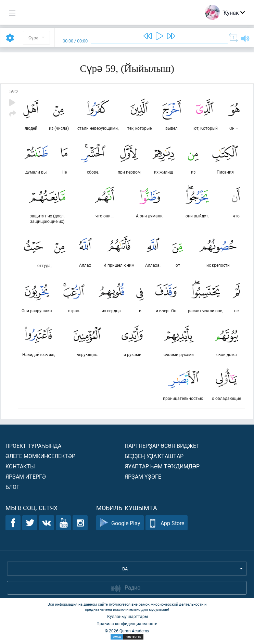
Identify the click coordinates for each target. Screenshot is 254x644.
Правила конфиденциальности (127, 623)
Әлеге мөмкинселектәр (40, 456)
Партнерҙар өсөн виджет (162, 446)
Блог (12, 487)
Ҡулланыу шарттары (127, 616)
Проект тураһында (33, 446)
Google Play (120, 523)
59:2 (14, 91)
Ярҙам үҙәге (143, 476)
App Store (167, 523)
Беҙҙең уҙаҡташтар (154, 456)
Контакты (20, 466)
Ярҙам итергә (26, 476)
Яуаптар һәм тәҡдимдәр (162, 466)
